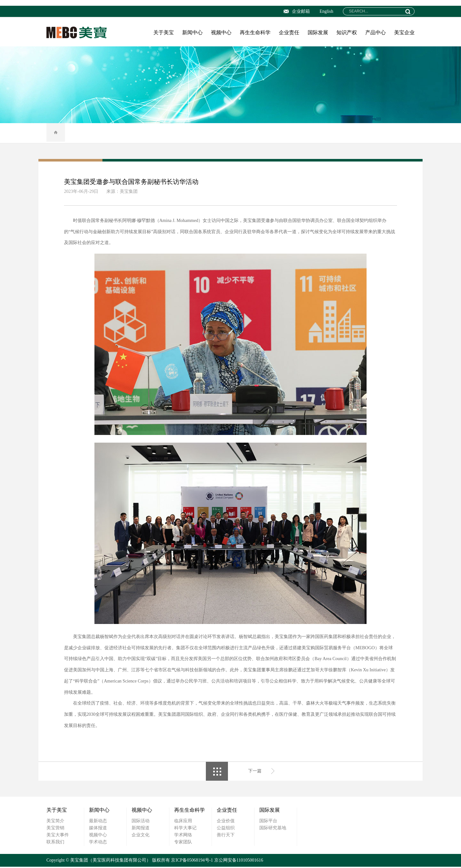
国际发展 (318, 32)
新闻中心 (192, 32)
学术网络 (183, 836)
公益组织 (226, 829)
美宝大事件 (58, 836)
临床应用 (183, 822)
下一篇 (255, 773)
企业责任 (289, 32)
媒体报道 (98, 829)
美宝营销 (55, 829)
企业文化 (141, 836)
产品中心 (376, 32)
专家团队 (183, 843)
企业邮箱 (297, 11)
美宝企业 (404, 32)
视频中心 (221, 32)
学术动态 (98, 843)
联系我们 (55, 843)
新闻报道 (141, 829)
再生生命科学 (255, 32)
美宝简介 (55, 822)
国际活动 (141, 822)
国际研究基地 (273, 829)
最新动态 (98, 822)
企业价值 (226, 822)
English (326, 11)
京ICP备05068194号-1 (192, 861)
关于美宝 (164, 32)
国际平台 (268, 822)
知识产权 (347, 32)
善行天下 (226, 836)
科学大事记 (185, 829)
